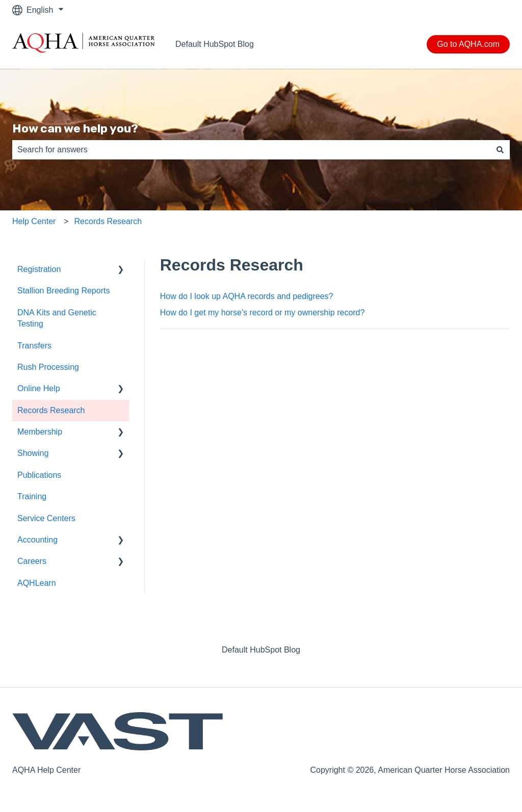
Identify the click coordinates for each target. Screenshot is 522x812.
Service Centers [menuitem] (46, 518)
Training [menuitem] (32, 496)
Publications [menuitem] (39, 475)
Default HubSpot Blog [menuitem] (261, 650)
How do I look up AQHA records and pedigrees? (247, 296)
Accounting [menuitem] (37, 540)
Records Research (108, 221)
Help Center (34, 221)
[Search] (500, 150)
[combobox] (251, 150)
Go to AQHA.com (468, 44)
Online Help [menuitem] (39, 388)
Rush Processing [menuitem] (48, 367)
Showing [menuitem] (33, 453)
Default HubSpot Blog (215, 44)
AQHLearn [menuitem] (37, 583)
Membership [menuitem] (40, 432)
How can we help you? (75, 128)
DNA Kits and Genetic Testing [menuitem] (57, 318)
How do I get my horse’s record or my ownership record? (263, 313)
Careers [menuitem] (32, 561)
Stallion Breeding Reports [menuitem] (63, 291)
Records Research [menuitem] (51, 410)
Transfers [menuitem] (34, 346)
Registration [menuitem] (39, 269)
